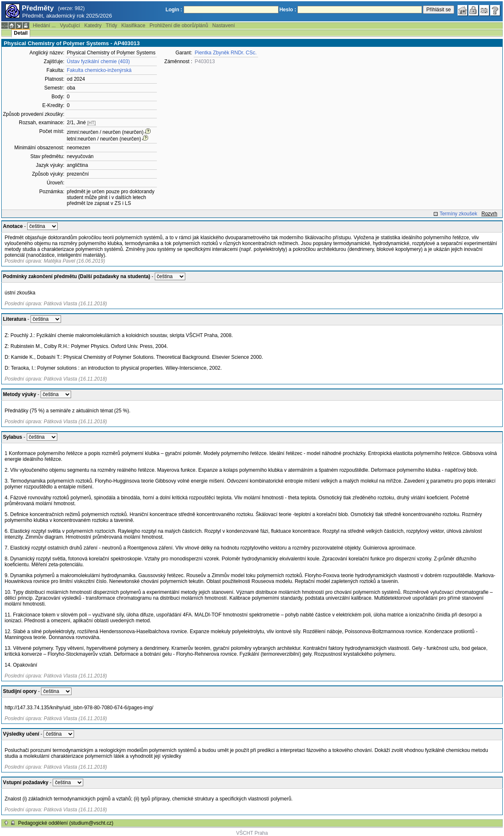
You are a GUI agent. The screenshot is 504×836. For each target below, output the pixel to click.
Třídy (111, 26)
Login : (174, 10)
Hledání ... (44, 26)
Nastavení (224, 26)
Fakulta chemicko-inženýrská (99, 70)
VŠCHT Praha (252, 833)
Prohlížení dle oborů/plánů (179, 26)
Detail (21, 33)
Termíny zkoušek (458, 214)
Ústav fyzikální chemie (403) (98, 61)
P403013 (205, 61)
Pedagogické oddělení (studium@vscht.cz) (66, 823)
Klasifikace (133, 26)
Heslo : (288, 10)
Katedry (93, 26)
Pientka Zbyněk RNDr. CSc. (226, 53)
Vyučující (70, 26)
